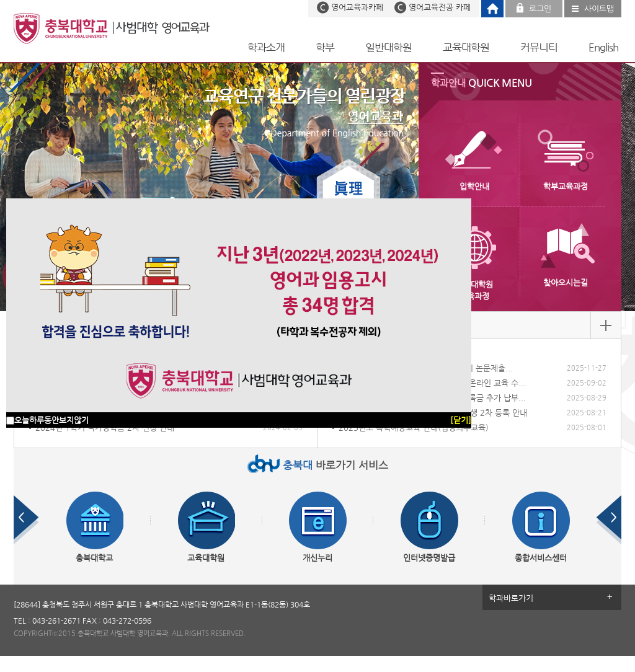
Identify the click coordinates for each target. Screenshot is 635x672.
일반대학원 (389, 47)
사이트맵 (599, 8)
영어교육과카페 (357, 7)
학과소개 (266, 47)
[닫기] (461, 420)
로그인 (540, 8)
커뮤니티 (539, 47)
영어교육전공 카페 (440, 7)
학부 (325, 47)
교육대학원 (466, 47)
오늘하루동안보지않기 (51, 420)
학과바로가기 (511, 598)
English (603, 47)
